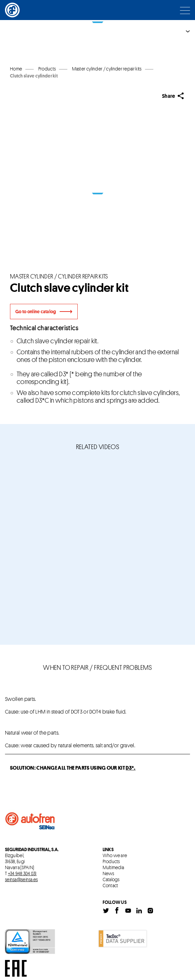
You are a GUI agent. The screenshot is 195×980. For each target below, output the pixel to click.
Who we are (115, 855)
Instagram (150, 911)
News (108, 873)
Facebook (117, 911)
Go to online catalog (36, 311)
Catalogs (111, 879)
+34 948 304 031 (22, 873)
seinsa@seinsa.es (21, 879)
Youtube (128, 911)
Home (16, 69)
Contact (110, 886)
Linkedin (139, 911)
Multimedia (113, 867)
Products (111, 861)
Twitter (106, 911)
